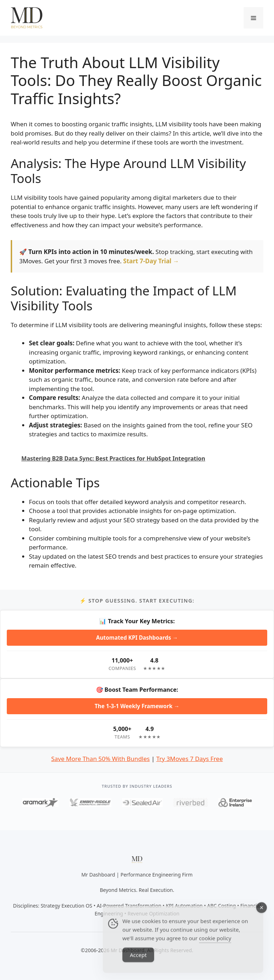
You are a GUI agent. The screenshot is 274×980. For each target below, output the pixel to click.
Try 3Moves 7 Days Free (190, 759)
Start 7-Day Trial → (151, 261)
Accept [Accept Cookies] (138, 963)
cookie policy (215, 946)
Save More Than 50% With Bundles (100, 759)
